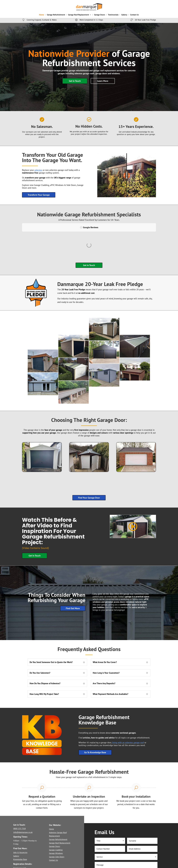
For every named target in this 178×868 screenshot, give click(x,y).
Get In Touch (35, 522)
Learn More (103, 81)
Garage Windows (56, 820)
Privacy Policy (58, 865)
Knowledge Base (20, 826)
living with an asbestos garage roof (128, 709)
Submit (148, 849)
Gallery (124, 15)
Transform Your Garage (39, 195)
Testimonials (113, 15)
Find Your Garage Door (89, 464)
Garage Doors (100, 15)
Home (41, 15)
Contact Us (134, 15)
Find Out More (73, 575)
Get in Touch (75, 81)
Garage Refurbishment (56, 15)
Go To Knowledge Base (95, 719)
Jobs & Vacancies (20, 819)
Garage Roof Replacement (78, 15)
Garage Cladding (56, 817)
